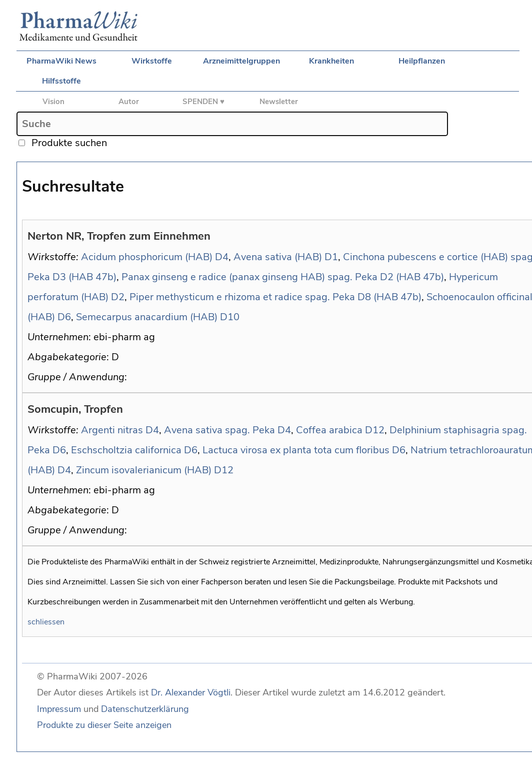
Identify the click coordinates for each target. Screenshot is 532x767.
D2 (118, 297)
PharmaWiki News (61, 61)
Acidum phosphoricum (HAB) (147, 257)
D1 (331, 257)
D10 (230, 317)
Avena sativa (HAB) (278, 257)
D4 (222, 257)
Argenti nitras (112, 430)
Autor (129, 102)
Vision (53, 102)
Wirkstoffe (152, 61)
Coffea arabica (329, 430)
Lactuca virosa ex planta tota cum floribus (296, 450)
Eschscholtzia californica (126, 450)
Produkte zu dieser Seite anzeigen (104, 725)
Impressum (59, 709)
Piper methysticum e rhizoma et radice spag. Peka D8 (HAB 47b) (275, 297)
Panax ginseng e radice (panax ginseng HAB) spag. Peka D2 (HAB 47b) (283, 277)
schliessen (46, 622)
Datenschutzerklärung (145, 709)
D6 (64, 317)
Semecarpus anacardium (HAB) (147, 317)
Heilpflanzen (422, 61)
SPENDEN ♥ (203, 102)
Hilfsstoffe (61, 81)
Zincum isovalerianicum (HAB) (144, 470)
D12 (375, 430)
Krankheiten (331, 61)
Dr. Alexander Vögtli (191, 692)
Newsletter (279, 102)
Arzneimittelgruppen (241, 61)
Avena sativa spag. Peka (219, 430)
